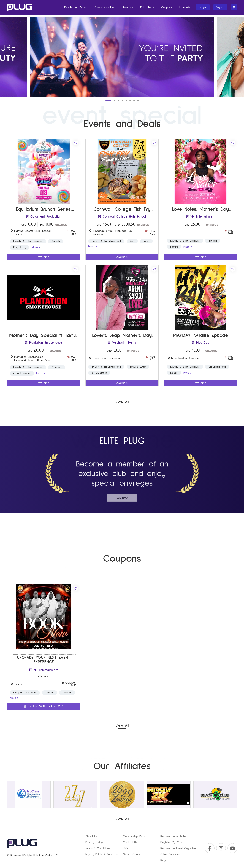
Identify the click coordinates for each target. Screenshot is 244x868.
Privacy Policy (94, 842)
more (36, 247)
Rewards (185, 7)
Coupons (167, 7)
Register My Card (172, 842)
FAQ (125, 848)
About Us (91, 836)
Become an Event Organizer (179, 848)
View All (122, 402)
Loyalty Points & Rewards (101, 854)
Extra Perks (147, 7)
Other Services (170, 854)
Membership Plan (105, 7)
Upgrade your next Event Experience (44, 660)
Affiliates (128, 7)
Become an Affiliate (173, 836)
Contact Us (130, 842)
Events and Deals (75, 7)
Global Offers (131, 854)
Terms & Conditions (98, 848)
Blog (163, 860)
